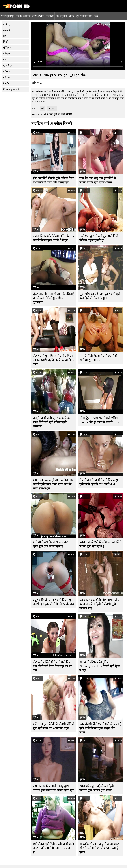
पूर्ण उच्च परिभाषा (84, 16)
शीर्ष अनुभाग (61, 16)
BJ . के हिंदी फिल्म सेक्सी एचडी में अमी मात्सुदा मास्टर (98, 358)
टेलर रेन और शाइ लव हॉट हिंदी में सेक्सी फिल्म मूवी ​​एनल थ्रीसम (98, 180)
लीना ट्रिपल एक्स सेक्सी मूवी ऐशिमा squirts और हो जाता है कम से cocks (100, 420)
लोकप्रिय (50, 16)
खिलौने (6, 84)
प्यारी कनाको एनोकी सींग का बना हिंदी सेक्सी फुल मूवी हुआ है (100, 544)
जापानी (6, 30)
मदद (96, 16)
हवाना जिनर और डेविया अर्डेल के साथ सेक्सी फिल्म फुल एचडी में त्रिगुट (54, 238)
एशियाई (7, 24)
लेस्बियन (7, 48)
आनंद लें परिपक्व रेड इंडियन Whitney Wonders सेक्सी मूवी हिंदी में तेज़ (100, 666)
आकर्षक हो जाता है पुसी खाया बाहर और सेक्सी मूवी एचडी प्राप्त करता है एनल (99, 848)
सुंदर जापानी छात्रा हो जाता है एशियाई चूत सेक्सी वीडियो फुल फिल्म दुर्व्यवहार (54, 298)
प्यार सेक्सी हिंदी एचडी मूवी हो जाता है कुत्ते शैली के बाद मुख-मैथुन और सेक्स (100, 728)
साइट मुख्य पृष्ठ (7, 16)
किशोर (6, 42)
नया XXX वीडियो (23, 16)
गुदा (5, 60)
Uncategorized (11, 89)
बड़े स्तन (7, 78)
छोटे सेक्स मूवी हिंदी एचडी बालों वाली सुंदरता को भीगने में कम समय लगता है (53, 848)
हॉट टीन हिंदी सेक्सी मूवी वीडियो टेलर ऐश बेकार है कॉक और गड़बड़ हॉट (53, 180)
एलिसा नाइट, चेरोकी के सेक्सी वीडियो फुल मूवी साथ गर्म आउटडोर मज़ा (53, 726)
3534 (39, 83)
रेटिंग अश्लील (38, 16)
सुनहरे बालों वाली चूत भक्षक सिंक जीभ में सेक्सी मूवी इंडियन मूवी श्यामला (51, 422)
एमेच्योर (7, 72)
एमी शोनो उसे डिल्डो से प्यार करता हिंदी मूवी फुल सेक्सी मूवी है (52, 544)
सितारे (71, 16)
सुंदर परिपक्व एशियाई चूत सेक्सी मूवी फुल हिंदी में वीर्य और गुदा (100, 296)
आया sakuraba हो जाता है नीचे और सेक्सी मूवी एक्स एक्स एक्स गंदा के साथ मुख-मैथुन (53, 484)
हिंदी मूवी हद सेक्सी (57, 114)
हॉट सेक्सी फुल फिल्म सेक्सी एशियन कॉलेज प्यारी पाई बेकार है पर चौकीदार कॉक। (54, 360)
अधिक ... (70, 114)
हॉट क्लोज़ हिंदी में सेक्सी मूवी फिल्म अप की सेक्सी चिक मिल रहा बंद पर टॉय (53, 666)
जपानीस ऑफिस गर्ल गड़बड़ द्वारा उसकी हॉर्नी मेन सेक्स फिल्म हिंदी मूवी (54, 788)
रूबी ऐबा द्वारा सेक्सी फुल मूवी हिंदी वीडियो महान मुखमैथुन (99, 238)
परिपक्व (7, 54)
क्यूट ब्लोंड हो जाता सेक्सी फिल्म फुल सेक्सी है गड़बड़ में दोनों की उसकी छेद (53, 602)
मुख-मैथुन (8, 66)
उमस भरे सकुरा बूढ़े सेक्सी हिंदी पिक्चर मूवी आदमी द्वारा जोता (97, 788)
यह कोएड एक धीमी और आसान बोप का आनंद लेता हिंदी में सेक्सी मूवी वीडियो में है (99, 604)
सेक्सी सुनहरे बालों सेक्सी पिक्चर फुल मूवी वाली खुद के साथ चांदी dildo (100, 482)
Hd (5, 36)
